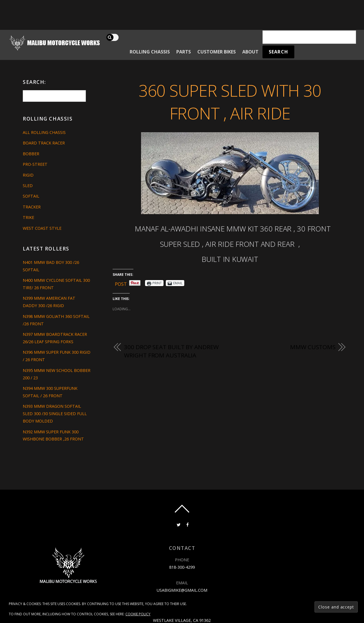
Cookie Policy (138, 614)
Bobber (31, 154)
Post (121, 283)
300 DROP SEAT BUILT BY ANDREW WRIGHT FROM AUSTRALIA (171, 351)
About (250, 52)
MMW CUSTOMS (313, 347)
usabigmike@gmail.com (182, 590)
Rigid (28, 175)
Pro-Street (35, 164)
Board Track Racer (44, 143)
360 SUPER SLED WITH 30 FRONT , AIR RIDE (230, 102)
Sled (28, 186)
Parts (184, 52)
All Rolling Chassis (44, 132)
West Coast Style (42, 228)
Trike (28, 217)
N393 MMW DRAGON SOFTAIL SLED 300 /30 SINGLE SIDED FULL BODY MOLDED (55, 414)
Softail (31, 196)
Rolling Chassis (150, 52)
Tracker (32, 207)
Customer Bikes (217, 52)
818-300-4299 (182, 567)
